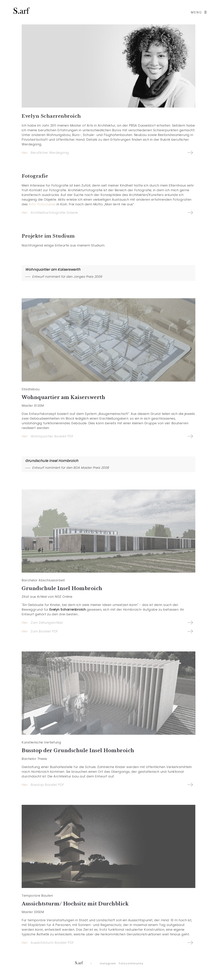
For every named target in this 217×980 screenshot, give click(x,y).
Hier (25, 153)
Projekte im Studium (48, 236)
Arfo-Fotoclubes (42, 204)
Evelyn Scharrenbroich (51, 116)
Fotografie (35, 176)
